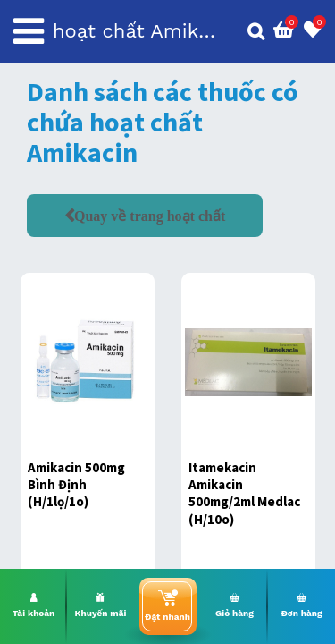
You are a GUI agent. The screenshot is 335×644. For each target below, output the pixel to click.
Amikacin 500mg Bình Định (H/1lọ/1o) (76, 484)
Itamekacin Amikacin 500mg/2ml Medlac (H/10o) (244, 493)
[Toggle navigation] (29, 31)
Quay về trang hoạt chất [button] (150, 216)
